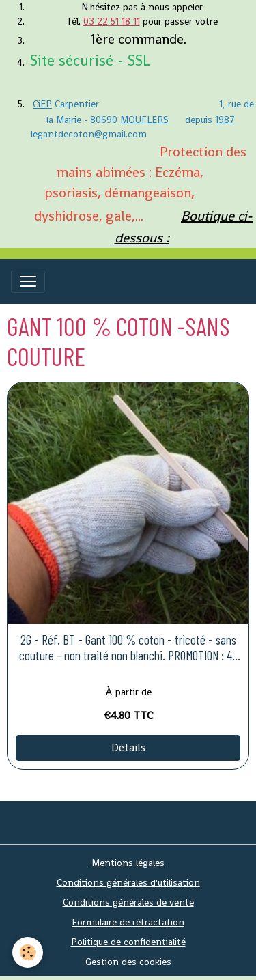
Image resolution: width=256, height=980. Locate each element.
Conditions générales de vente (128, 902)
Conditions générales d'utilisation (128, 882)
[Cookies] (28, 952)
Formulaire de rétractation (128, 922)
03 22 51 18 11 (112, 21)
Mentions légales (128, 863)
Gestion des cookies (128, 962)
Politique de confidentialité (128, 942)
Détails (128, 747)
